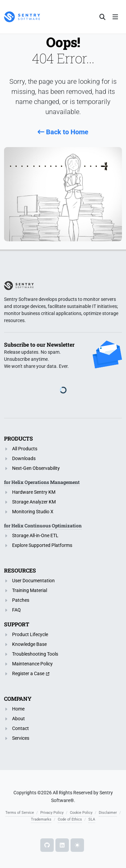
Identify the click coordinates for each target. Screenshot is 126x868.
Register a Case (28, 673)
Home (18, 709)
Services (21, 738)
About (18, 719)
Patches (21, 600)
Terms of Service (20, 813)
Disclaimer (108, 813)
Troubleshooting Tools (35, 654)
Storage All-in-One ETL (35, 535)
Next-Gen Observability (36, 468)
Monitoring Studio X (33, 512)
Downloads (24, 458)
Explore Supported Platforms (42, 545)
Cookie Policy (81, 813)
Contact (20, 728)
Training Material (30, 590)
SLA (92, 819)
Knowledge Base (29, 644)
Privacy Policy (52, 813)
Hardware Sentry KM (34, 492)
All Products (25, 449)
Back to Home (63, 132)
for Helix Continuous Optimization (43, 526)
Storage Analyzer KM (34, 502)
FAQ (16, 610)
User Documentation (33, 581)
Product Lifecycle (30, 634)
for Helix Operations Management (42, 482)
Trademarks (41, 819)
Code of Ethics (70, 819)
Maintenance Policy (32, 664)
